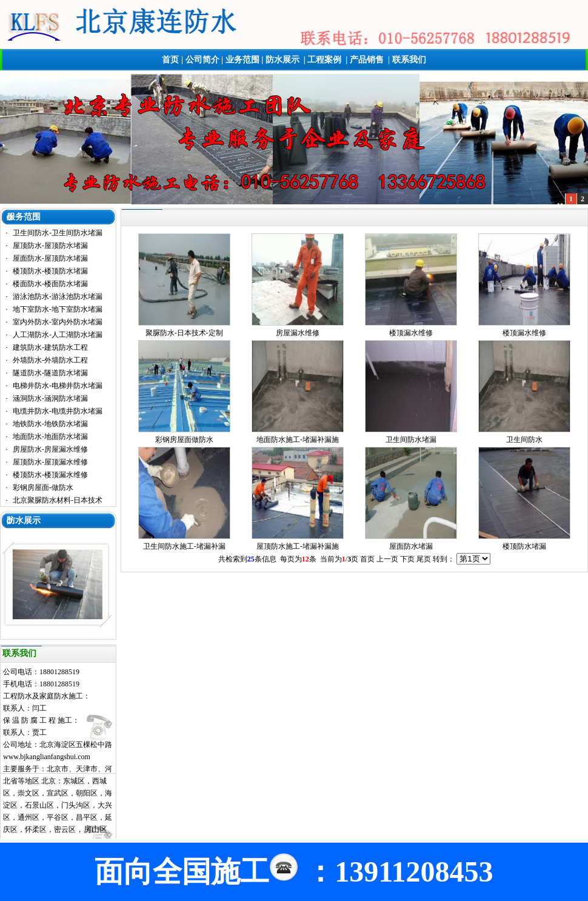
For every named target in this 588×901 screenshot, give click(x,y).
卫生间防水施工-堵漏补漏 (184, 546)
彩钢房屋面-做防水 (43, 487)
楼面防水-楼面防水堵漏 (50, 284)
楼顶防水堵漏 (524, 546)
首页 (170, 60)
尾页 (424, 559)
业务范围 (242, 60)
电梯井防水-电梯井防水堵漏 (58, 386)
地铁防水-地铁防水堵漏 (50, 424)
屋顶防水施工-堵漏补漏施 (298, 546)
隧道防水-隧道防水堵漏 (50, 373)
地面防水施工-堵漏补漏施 (298, 440)
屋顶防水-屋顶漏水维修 (50, 462)
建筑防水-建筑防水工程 (50, 347)
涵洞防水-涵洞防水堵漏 (50, 398)
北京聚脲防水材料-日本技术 (58, 500)
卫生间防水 (524, 440)
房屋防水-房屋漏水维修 (50, 449)
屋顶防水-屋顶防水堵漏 (50, 246)
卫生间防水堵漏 (411, 440)
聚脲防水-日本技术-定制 (184, 333)
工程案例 (324, 60)
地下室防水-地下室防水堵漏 (58, 309)
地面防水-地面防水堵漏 (50, 437)
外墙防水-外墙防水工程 (50, 360)
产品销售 (367, 60)
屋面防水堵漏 (411, 546)
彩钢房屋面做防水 (184, 440)
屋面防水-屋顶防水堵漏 (50, 258)
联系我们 (409, 60)
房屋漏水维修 (298, 333)
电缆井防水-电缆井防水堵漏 (58, 411)
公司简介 (202, 60)
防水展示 (282, 60)
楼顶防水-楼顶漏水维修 (50, 475)
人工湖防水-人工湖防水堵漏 (58, 335)
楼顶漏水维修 (411, 333)
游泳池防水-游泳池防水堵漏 (58, 296)
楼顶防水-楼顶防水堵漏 (50, 271)
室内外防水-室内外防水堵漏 (58, 322)
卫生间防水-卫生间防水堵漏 (58, 233)
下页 (407, 559)
